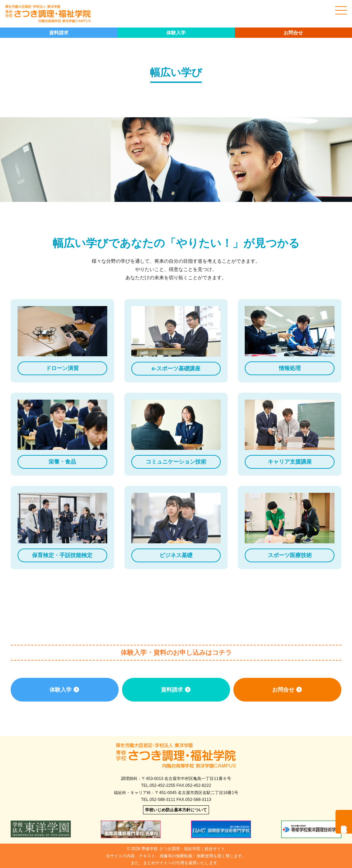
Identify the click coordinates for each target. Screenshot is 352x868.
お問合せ (293, 33)
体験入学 (176, 33)
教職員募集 (344, 822)
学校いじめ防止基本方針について (176, 810)
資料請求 (59, 33)
